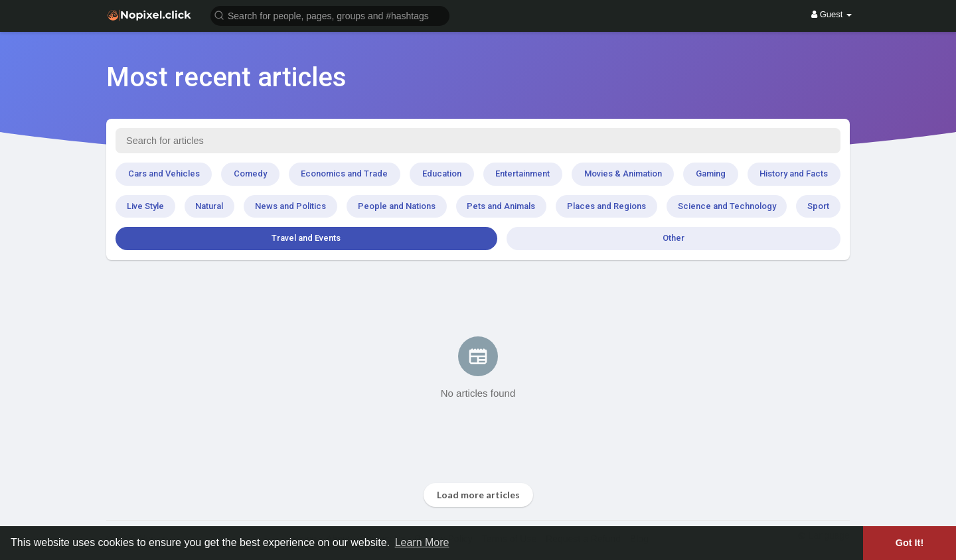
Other (674, 238)
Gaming (711, 174)
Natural (209, 206)
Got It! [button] (910, 543)
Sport (818, 206)
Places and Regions (606, 206)
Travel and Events (306, 238)
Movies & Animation (623, 174)
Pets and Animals (501, 206)
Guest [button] (832, 14)
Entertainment (522, 174)
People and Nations (397, 206)
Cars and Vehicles (164, 174)
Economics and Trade (344, 174)
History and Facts (794, 174)
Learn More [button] (422, 542)
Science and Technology (727, 206)
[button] (330, 15)
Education (442, 174)
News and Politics (290, 206)
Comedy (250, 174)
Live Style (145, 206)
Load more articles (478, 495)
